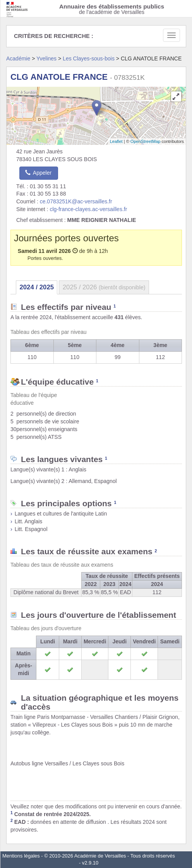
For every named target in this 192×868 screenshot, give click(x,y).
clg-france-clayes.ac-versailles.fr (88, 209)
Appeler (38, 173)
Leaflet (116, 141)
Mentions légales (21, 856)
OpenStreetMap (146, 141)
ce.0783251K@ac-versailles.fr (76, 201)
